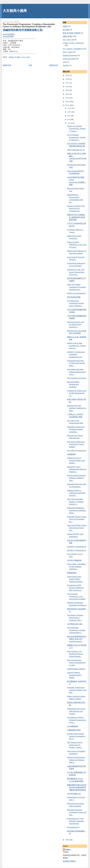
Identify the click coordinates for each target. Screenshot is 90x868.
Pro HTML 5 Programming (77, 451)
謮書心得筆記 (68, 36)
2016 (68, 87)
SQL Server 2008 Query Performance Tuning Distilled (76, 444)
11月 (69, 108)
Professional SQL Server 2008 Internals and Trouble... (76, 711)
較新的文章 (7, 65)
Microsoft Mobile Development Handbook (73, 384)
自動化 (65, 26)
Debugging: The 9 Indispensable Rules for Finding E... (77, 469)
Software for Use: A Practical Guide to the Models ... (76, 460)
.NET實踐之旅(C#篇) (75, 624)
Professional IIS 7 (74, 827)
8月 (69, 119)
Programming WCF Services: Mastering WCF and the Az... (75, 588)
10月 (69, 112)
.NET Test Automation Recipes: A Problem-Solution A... (76, 502)
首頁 (30, 65)
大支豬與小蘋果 (15, 11)
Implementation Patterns (76, 669)
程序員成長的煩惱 (74, 297)
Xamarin (66, 65)
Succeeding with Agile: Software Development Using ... (76, 372)
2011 (68, 105)
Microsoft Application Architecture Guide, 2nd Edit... (77, 812)
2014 (68, 94)
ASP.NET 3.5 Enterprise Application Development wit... (76, 354)
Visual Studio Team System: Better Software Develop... (75, 579)
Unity (65, 62)
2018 (68, 79)
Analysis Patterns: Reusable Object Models (74, 675)
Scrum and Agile (69, 59)
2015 (68, 90)
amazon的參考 (8, 36)
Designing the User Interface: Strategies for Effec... (77, 408)
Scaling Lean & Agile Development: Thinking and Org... (77, 346)
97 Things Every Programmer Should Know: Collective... (75, 303)
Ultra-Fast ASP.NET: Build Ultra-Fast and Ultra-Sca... (77, 528)
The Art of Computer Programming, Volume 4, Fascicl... (76, 129)
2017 (68, 83)
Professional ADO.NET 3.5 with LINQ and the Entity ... (76, 363)
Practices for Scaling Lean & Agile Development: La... (77, 393)
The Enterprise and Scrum (77, 378)
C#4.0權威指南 (73, 726)
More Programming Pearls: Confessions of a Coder (76, 663)
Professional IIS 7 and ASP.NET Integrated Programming (75, 821)
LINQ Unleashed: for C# (76, 150)
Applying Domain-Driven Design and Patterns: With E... (76, 760)
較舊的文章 (54, 65)
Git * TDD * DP (68, 40)
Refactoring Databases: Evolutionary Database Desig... (76, 510)
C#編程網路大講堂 (74, 730)
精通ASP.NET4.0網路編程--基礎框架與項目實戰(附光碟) (76, 217)
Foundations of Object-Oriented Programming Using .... (76, 720)
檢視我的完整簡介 (70, 861)
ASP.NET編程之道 (74, 794)
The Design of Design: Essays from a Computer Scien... (75, 618)
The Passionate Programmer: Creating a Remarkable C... (76, 630)
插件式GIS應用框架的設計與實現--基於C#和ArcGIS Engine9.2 (77, 639)
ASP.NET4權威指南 (74, 560)
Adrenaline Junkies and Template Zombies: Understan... (76, 429)
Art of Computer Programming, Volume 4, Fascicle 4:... (76, 137)
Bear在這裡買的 (9, 34)
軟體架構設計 (72, 573)
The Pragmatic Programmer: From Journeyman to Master (76, 596)
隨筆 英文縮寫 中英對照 (72, 33)
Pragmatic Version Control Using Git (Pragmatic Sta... (77, 519)
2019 (68, 75)
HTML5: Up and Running (76, 293)
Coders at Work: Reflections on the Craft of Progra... (77, 245)
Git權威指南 (72, 454)
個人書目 (66, 30)
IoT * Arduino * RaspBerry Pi (73, 49)
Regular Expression (70, 55)
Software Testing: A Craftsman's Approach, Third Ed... (76, 493)
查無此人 (68, 850)
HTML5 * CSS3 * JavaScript (73, 43)
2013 (68, 98)
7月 (69, 123)
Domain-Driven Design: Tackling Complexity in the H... (76, 736)
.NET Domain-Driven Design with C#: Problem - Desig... (75, 745)
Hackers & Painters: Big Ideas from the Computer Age (76, 208)
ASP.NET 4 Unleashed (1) (77, 550)
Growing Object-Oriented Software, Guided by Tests (76, 478)
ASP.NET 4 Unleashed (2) (77, 547)
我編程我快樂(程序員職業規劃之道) (23, 30)
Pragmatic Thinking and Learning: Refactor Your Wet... (77, 690)
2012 (68, 102)
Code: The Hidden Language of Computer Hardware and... (77, 287)
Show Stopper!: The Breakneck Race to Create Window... (75, 654)
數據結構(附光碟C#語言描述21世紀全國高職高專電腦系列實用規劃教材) (77, 787)
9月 (69, 116)
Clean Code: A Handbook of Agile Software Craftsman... (76, 567)
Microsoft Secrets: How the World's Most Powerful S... (76, 325)
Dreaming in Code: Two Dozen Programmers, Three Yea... (76, 272)
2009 (68, 840)
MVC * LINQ (67, 52)
